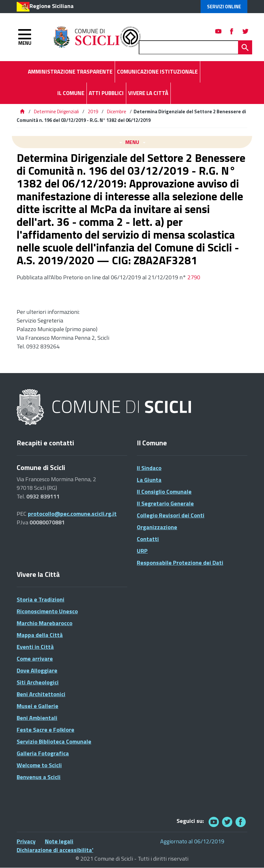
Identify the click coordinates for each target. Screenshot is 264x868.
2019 (93, 111)
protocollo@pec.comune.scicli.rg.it (72, 514)
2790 (194, 277)
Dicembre (117, 111)
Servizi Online (224, 7)
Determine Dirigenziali (57, 111)
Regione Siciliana (52, 6)
